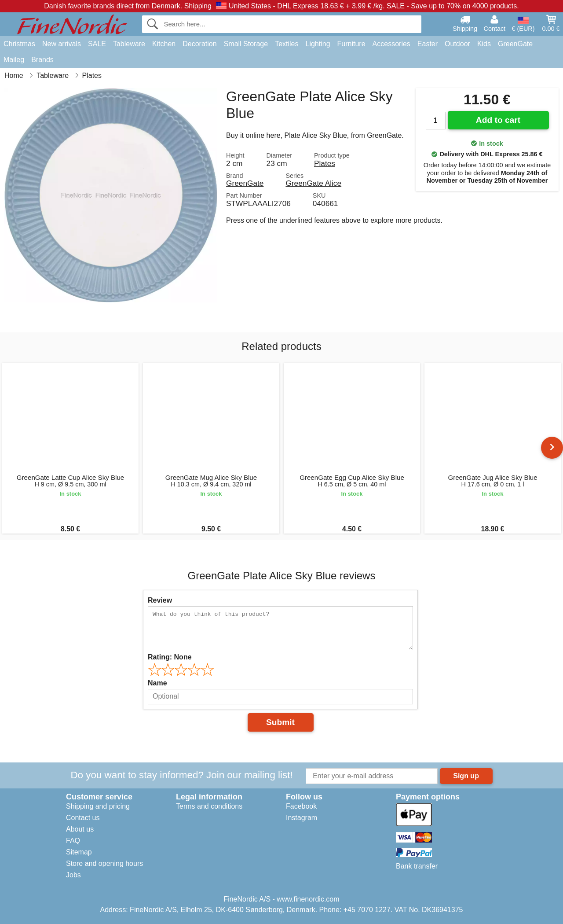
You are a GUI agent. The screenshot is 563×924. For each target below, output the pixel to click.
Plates (325, 163)
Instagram (302, 818)
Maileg (14, 60)
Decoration (199, 44)
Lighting (318, 44)
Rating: (170, 657)
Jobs (73, 875)
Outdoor (457, 44)
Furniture (351, 44)
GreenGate (515, 44)
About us (80, 829)
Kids (484, 44)
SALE (97, 44)
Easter (428, 44)
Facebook (301, 806)
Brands (42, 60)
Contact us (83, 818)
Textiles (287, 44)
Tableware (129, 44)
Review (160, 600)
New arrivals (62, 44)
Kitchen (164, 44)
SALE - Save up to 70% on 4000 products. (453, 6)
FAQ (73, 841)
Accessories (391, 44)
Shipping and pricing (98, 806)
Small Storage (246, 44)
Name (157, 683)
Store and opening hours (104, 863)
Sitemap (79, 852)
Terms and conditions (209, 806)
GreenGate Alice (313, 183)
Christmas (19, 44)
